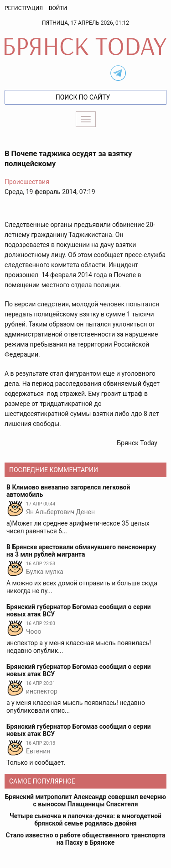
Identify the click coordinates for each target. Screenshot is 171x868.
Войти (58, 8)
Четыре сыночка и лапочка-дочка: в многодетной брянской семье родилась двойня (85, 820)
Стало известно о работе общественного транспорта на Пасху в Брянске (86, 839)
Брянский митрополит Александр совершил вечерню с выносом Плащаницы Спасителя (85, 800)
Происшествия (27, 182)
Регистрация (24, 8)
